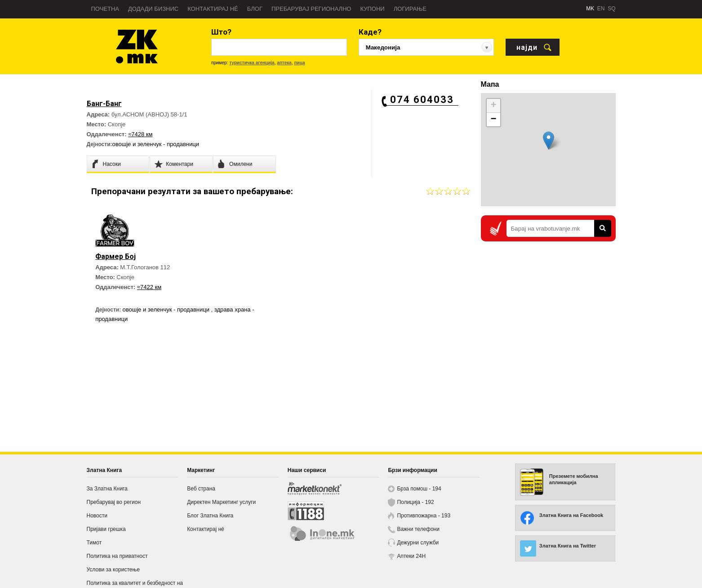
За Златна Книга (107, 489)
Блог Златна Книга (210, 516)
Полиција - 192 (415, 502)
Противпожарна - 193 (424, 516)
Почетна (105, 9)
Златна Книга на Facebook (571, 515)
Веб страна (201, 489)
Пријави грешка (106, 529)
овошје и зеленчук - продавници (156, 144)
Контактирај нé (213, 9)
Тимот (94, 543)
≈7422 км (149, 287)
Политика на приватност (117, 556)
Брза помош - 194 (419, 489)
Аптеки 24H (411, 556)
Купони (372, 9)
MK (590, 9)
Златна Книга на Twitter (568, 546)
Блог (255, 9)
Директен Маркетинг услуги (221, 502)
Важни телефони (418, 529)
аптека (284, 63)
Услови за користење (113, 570)
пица (299, 63)
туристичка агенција (252, 63)
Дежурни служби (418, 543)
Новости (97, 516)
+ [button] (493, 106)
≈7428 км (140, 134)
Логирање (410, 9)
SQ (611, 9)
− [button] (493, 120)
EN (601, 9)
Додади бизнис (153, 9)
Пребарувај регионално (311, 9)
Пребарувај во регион (114, 502)
